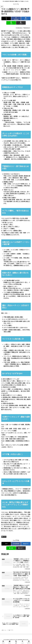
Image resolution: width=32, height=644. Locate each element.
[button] (21, 23)
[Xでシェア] (6, 18)
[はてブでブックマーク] (26, 18)
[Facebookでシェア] (16, 18)
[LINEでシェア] (11, 23)
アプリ (4, 537)
